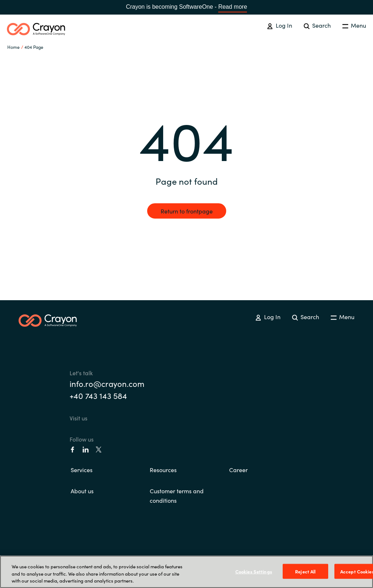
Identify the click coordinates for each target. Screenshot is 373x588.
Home (13, 47)
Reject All (305, 571)
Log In (279, 25)
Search (317, 25)
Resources (163, 470)
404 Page (34, 47)
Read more (233, 7)
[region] (186, 572)
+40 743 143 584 (98, 395)
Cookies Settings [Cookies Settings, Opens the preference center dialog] (254, 571)
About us (82, 491)
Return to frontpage (187, 211)
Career (238, 470)
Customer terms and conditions (177, 495)
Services (82, 470)
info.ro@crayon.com (107, 383)
